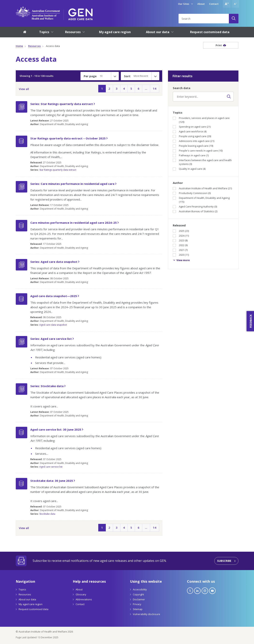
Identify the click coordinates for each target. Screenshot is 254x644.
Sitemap (138, 609)
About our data (27, 599)
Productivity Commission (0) (192, 193)
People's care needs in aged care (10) (198, 151)
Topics (22, 589)
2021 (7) (180, 250)
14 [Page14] (155, 88)
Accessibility (140, 589)
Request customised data (34, 609)
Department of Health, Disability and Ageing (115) (201, 200)
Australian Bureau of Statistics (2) (195, 211)
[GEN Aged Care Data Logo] (81, 13)
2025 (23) (181, 231)
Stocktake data (47, 514)
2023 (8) (180, 240)
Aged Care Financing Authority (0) (195, 206)
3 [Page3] (117, 88)
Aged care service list (51, 467)
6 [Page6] (139, 88)
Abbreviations (84, 599)
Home (19, 46)
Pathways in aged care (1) (191, 155)
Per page (90, 76)
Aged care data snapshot (53, 325)
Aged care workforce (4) (190, 131)
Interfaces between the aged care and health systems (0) (202, 162)
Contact (214, 4)
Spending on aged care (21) (192, 127)
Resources (34, 46)
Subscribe (224, 561)
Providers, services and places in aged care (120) (201, 120)
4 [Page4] (124, 88)
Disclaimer (139, 599)
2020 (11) (181, 255)
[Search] (234, 19)
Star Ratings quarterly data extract (58, 170)
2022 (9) (180, 245)
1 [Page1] (102, 88)
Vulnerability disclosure (146, 614)
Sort (127, 76)
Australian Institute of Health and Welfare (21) (202, 188)
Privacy (137, 604)
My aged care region (31, 604)
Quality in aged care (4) (189, 169)
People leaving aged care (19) (193, 146)
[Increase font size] (227, 4)
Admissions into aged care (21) (194, 141)
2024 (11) (181, 236)
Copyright (138, 594)
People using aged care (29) (192, 136)
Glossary (81, 594)
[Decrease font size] (235, 4)
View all (24, 89)
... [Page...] (146, 88)
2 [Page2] (109, 88)
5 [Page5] (131, 88)
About (201, 4)
